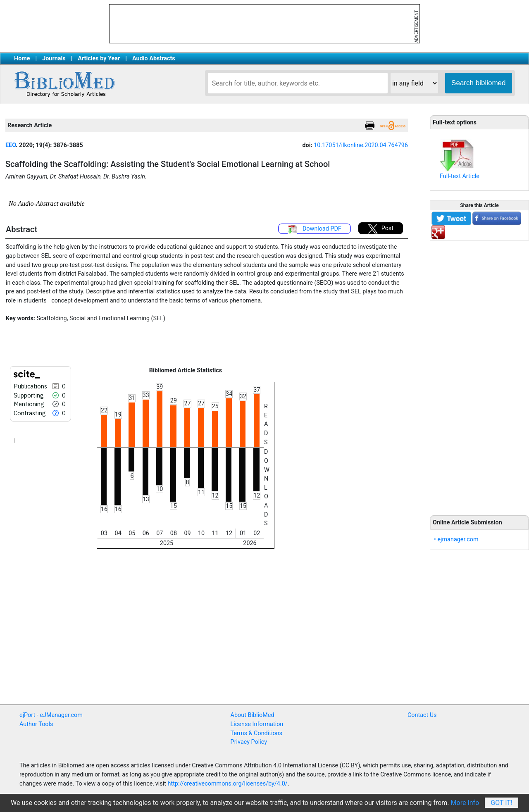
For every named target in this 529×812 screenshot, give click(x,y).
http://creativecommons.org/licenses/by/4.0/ (228, 784)
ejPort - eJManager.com (51, 715)
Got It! (502, 803)
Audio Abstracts (154, 58)
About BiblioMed (253, 715)
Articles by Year (99, 58)
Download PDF (315, 229)
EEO (11, 145)
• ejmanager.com (456, 539)
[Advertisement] (479, 373)
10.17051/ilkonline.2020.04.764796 (361, 145)
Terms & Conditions (256, 733)
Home (22, 58)
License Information (257, 724)
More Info (465, 803)
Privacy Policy (249, 742)
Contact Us (422, 715)
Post (381, 229)
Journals (54, 58)
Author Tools (36, 724)
